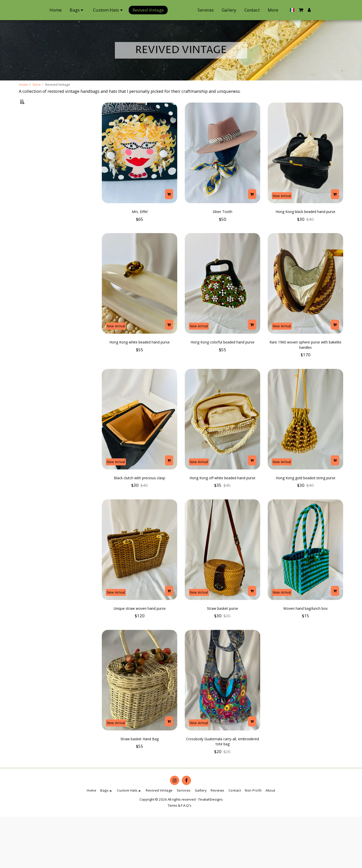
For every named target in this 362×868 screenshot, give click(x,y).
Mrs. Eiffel (140, 226)
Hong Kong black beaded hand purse (306, 230)
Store (37, 84)
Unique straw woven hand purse (140, 650)
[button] (325, 10)
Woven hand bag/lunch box (306, 647)
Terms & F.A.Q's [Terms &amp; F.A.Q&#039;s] (179, 857)
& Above (36, 147)
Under (33, 127)
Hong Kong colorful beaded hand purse (223, 370)
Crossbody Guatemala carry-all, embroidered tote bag (222, 791)
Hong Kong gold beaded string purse (306, 510)
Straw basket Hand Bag (140, 787)
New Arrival (285, 207)
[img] (140, 166)
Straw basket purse (222, 647)
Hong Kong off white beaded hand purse (223, 510)
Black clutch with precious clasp (140, 506)
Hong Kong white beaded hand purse (140, 370)
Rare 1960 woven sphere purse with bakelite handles (305, 370)
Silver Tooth (223, 226)
